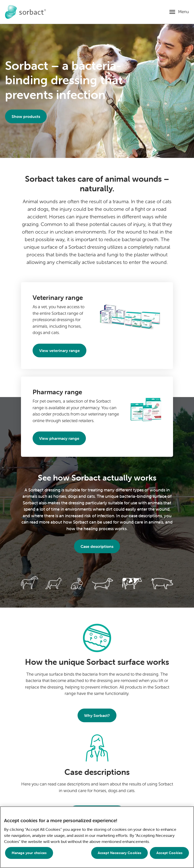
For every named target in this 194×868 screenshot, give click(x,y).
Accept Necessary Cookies (119, 853)
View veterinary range (59, 350)
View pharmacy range (59, 438)
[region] (97, 837)
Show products (26, 116)
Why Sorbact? (97, 715)
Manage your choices (29, 853)
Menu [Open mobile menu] (184, 12)
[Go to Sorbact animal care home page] (26, 12)
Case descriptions (97, 546)
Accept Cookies (169, 853)
